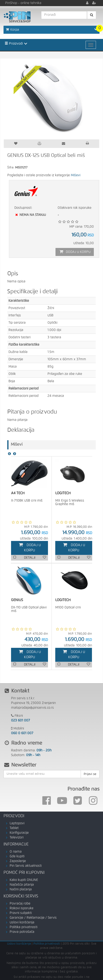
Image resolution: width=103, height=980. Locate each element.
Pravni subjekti (21, 913)
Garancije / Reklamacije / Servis (33, 918)
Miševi (76, 175)
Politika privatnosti (24, 927)
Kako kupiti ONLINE (24, 880)
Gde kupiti (17, 856)
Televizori (17, 838)
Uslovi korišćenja (22, 922)
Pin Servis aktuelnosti (26, 866)
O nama (16, 852)
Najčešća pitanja (22, 885)
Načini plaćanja (21, 889)
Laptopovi (17, 823)
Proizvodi (14, 43)
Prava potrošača (22, 932)
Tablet (14, 828)
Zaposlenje (18, 861)
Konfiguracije (19, 833)
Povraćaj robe (20, 904)
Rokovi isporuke (22, 908)
